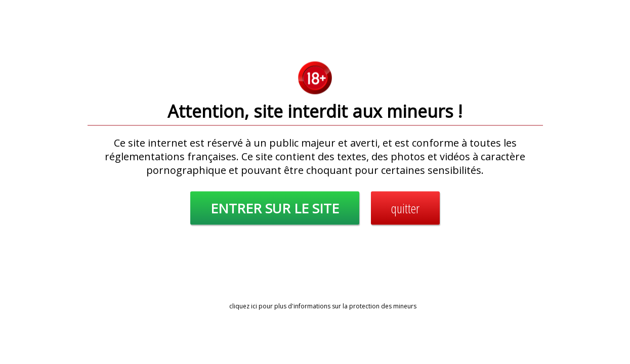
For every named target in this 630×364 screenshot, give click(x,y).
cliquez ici (243, 306)
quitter (405, 208)
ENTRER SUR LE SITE (275, 208)
